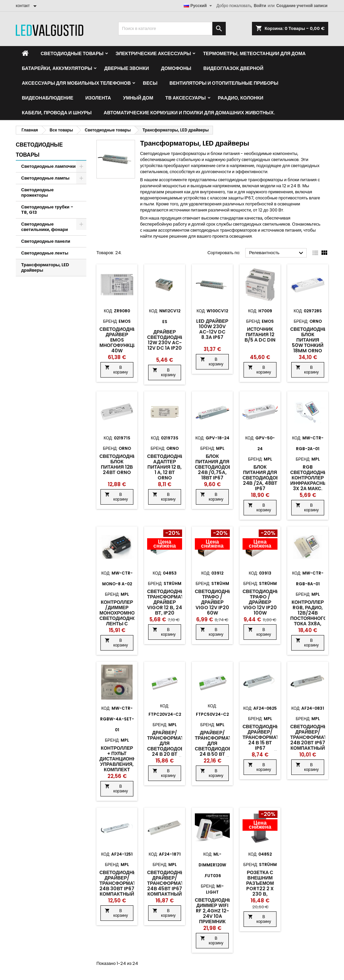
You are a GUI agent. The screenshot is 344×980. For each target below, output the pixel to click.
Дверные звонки (126, 68)
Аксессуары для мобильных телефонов (76, 83)
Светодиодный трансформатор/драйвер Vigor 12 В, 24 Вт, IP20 (170, 602)
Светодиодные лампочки (48, 166)
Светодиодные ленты (45, 253)
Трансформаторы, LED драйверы (45, 267)
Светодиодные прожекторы (37, 192)
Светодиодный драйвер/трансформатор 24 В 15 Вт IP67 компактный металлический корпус (264, 745)
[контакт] (27, 6)
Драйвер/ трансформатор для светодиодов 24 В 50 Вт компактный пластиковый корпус (217, 751)
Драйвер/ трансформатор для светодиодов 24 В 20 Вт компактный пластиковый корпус (169, 751)
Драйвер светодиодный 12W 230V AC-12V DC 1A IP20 (168, 340)
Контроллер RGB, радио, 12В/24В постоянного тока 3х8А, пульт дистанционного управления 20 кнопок (314, 624)
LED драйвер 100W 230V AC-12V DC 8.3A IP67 (212, 329)
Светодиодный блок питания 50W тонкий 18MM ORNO (311, 340)
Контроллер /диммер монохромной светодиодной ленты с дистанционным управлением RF (122, 621)
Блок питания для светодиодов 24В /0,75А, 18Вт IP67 (213, 467)
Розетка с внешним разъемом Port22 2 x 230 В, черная (260, 886)
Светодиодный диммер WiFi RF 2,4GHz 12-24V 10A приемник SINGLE (216, 913)
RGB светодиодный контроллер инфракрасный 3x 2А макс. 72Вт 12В (311, 480)
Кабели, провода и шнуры (57, 113)
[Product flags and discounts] (165, 540)
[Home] (25, 53)
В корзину (116, 370)
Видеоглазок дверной (233, 68)
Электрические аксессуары (153, 53)
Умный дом (138, 98)
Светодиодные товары (72, 53)
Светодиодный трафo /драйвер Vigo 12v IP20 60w (216, 602)
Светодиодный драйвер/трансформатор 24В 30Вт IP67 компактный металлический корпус (121, 889)
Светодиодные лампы (45, 178)
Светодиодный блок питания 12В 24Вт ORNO (120, 464)
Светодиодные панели (46, 241)
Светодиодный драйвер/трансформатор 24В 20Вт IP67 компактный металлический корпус (312, 743)
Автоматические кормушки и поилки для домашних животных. (189, 113)
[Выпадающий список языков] (199, 6)
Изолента (98, 98)
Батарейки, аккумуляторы (57, 68)
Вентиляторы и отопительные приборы (224, 83)
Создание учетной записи (302, 6)
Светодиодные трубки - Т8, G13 (47, 210)
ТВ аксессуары (185, 98)
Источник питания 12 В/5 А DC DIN (260, 335)
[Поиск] (172, 29)
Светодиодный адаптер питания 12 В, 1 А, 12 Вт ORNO (168, 467)
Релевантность (277, 253)
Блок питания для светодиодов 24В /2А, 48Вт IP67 (261, 478)
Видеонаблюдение (48, 98)
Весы (150, 83)
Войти (260, 6)
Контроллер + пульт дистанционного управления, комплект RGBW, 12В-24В (123, 764)
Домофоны (176, 68)
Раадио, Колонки (241, 98)
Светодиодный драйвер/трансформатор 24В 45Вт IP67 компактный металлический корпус (169, 889)
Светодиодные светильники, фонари (45, 227)
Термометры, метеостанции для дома (254, 53)
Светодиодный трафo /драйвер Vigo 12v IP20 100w (263, 602)
